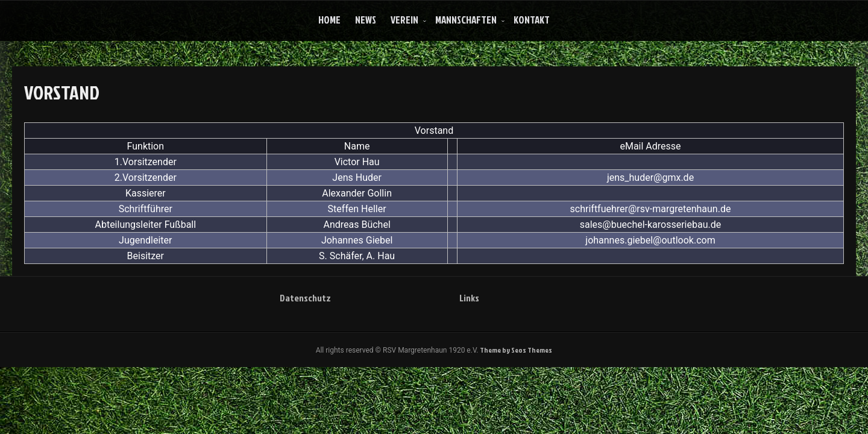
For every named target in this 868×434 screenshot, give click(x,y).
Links (469, 298)
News (366, 20)
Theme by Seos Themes (516, 350)
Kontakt (532, 20)
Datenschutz (305, 298)
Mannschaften (466, 20)
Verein (404, 20)
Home (329, 20)
